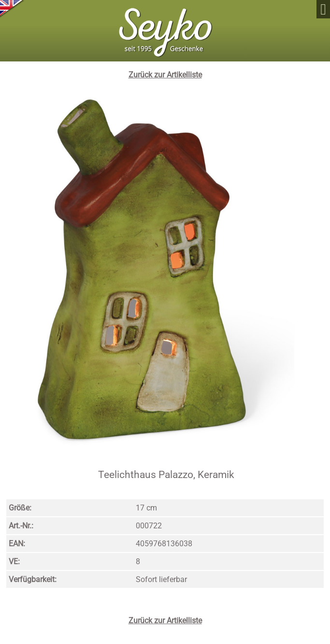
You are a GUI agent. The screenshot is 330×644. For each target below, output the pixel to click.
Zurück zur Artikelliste (165, 75)
